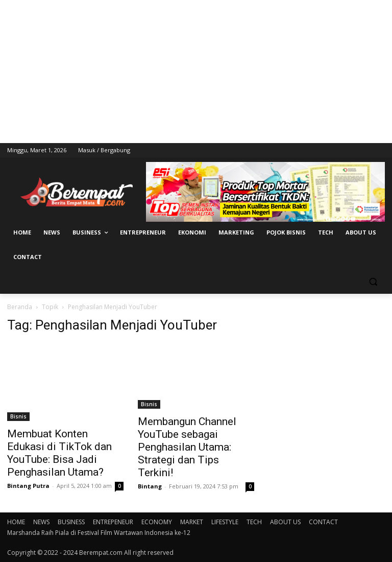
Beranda (20, 307)
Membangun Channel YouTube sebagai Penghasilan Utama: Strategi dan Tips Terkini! (187, 447)
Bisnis (18, 416)
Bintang (150, 486)
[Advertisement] (196, 72)
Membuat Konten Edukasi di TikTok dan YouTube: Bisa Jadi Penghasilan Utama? (59, 453)
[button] (373, 282)
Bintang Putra (28, 486)
